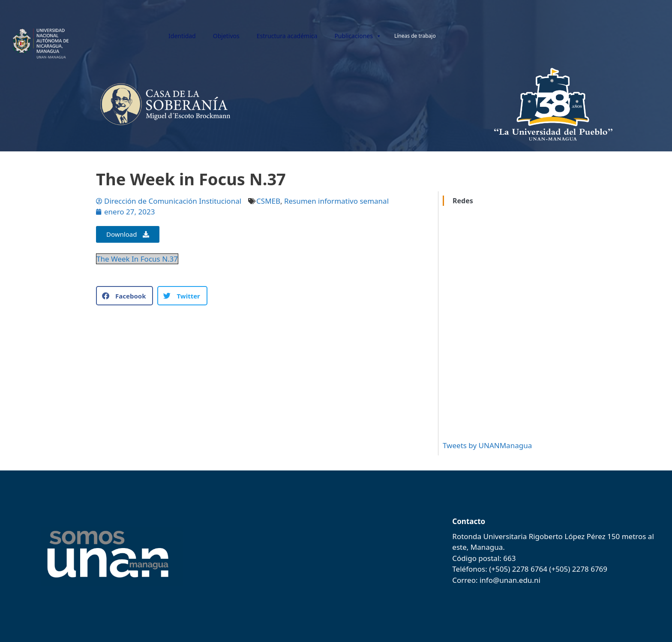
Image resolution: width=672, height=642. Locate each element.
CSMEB (268, 201)
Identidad (182, 36)
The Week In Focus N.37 (137, 259)
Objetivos (226, 36)
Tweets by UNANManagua (487, 445)
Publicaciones (358, 36)
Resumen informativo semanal (336, 201)
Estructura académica (287, 36)
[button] (124, 296)
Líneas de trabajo (415, 36)
